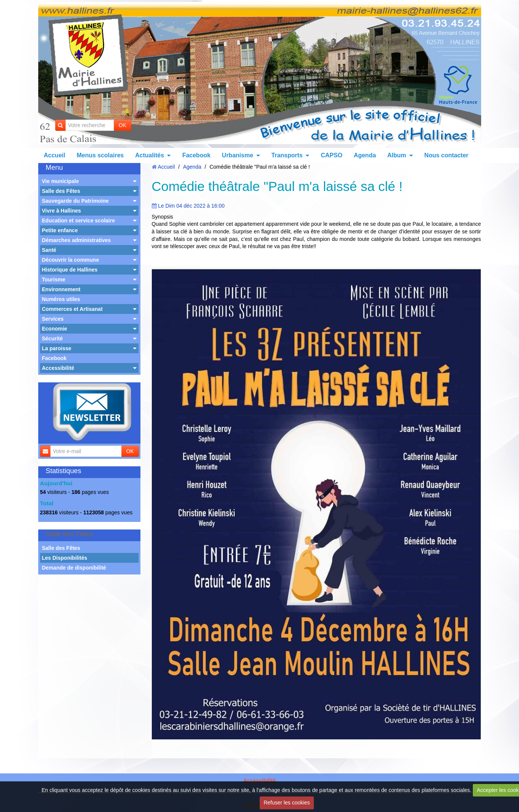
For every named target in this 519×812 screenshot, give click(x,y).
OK (122, 125)
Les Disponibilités (65, 558)
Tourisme (54, 279)
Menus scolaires (100, 155)
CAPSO (331, 155)
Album (397, 155)
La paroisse (57, 348)
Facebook (196, 155)
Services (53, 319)
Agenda (365, 155)
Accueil (55, 155)
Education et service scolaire (79, 220)
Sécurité (52, 338)
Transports (287, 155)
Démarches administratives (76, 240)
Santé (49, 250)
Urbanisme (238, 155)
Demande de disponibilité (74, 568)
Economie (55, 329)
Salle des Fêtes (61, 191)
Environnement (61, 289)
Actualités (150, 155)
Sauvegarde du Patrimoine (76, 201)
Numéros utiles (61, 299)
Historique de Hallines (70, 270)
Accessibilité (58, 368)
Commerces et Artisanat (72, 309)
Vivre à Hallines (62, 211)
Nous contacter (446, 155)
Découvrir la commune (71, 260)
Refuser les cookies (287, 803)
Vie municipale (61, 181)
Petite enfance (60, 230)
